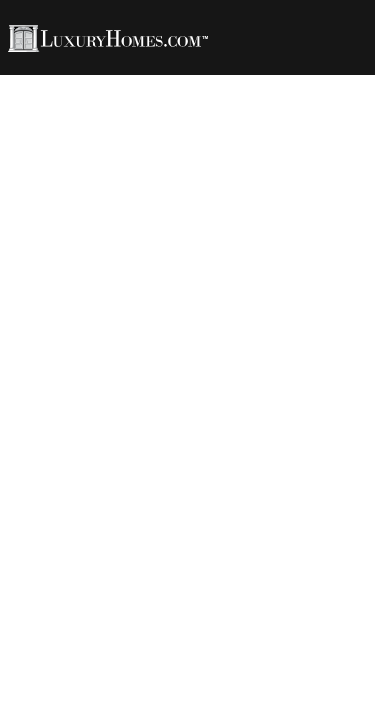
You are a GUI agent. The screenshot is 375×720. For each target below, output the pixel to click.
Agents (170, 82)
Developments (286, 96)
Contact (65, 111)
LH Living (256, 82)
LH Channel (162, 96)
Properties (75, 82)
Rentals (63, 96)
